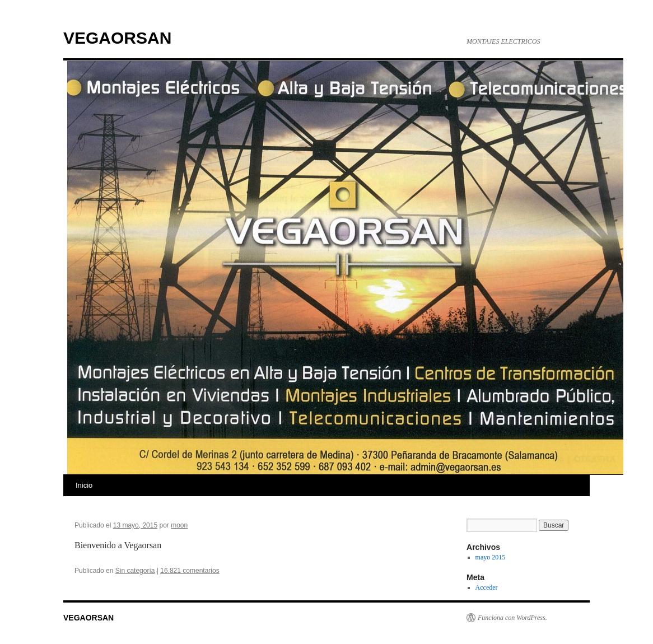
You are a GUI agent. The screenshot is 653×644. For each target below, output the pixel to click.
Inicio (84, 485)
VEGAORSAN (117, 38)
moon (179, 525)
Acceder (487, 587)
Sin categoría (135, 571)
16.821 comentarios (190, 571)
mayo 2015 (491, 557)
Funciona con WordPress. (512, 618)
